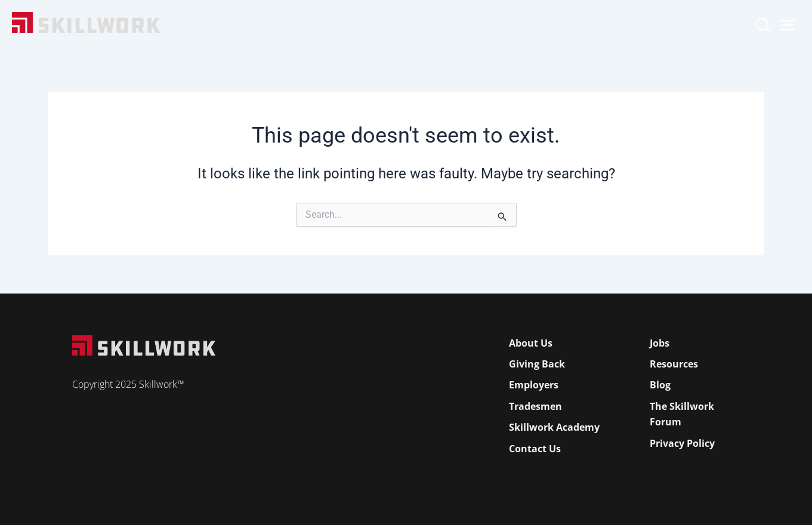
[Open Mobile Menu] (788, 22)
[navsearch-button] (762, 27)
